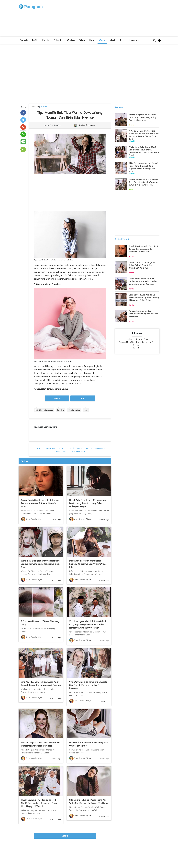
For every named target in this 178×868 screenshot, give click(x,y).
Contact (136, 348)
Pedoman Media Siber (127, 342)
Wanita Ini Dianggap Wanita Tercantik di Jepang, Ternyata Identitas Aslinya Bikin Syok (40, 564)
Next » (83, 398)
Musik (112, 40)
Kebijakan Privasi (142, 339)
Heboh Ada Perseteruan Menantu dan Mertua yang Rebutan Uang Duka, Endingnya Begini (87, 503)
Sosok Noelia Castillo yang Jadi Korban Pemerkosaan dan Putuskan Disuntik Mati (40, 503)
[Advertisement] (107, 19)
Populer (46, 40)
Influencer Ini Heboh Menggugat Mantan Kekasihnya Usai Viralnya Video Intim (88, 564)
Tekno (82, 40)
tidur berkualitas (74, 410)
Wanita (102, 40)
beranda (24, 40)
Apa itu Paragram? (146, 342)
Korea (122, 40)
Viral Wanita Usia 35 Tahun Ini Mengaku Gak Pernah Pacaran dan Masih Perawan (88, 685)
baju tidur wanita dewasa (44, 410)
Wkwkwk (71, 40)
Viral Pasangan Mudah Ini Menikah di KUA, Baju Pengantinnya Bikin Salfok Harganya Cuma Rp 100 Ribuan (87, 624)
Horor (92, 40)
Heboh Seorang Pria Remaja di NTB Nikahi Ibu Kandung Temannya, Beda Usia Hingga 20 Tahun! (39, 803)
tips (86, 410)
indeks (65, 836)
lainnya (135, 40)
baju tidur (61, 410)
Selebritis (58, 40)
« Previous (57, 398)
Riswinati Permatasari (87, 125)
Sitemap (136, 345)
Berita (35, 40)
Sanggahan (128, 339)
